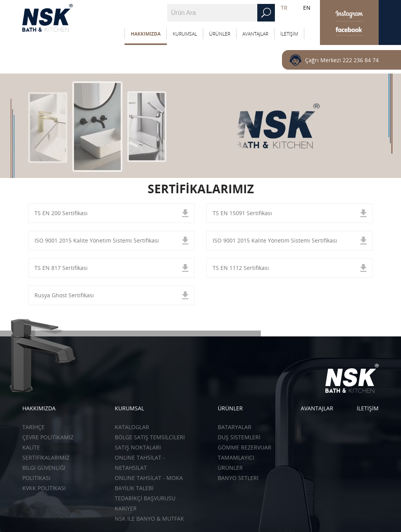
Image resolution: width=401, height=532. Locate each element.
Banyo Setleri (238, 478)
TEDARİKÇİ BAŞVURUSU (145, 498)
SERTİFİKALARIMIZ (46, 457)
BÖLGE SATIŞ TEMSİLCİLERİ (150, 437)
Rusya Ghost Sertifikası (64, 295)
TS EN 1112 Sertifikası (241, 268)
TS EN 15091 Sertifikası (242, 213)
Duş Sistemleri (239, 437)
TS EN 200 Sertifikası (61, 213)
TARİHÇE (33, 427)
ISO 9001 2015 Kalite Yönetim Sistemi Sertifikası (97, 240)
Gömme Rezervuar (245, 447)
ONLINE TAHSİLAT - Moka (149, 478)
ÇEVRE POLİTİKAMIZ (48, 437)
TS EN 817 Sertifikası (61, 268)
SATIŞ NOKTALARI (138, 447)
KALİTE (31, 447)
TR (284, 8)
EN (307, 8)
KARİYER (126, 508)
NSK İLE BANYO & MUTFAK (149, 519)
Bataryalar (235, 427)
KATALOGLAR (132, 427)
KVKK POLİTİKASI (44, 488)
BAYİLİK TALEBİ (134, 488)
